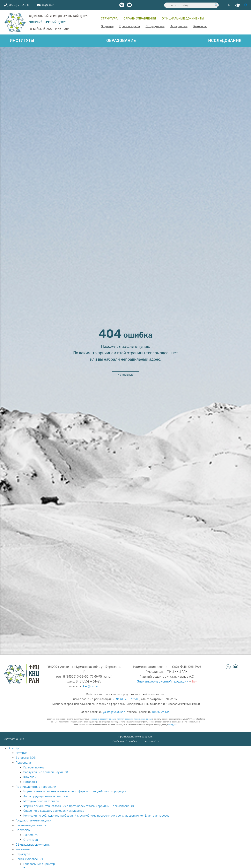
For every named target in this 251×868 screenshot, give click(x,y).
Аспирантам (179, 26)
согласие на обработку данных (102, 719)
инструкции (173, 725)
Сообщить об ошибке (125, 741)
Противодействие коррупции (136, 737)
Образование (121, 41)
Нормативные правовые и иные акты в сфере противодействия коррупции (75, 791)
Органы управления (140, 19)
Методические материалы (41, 801)
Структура (109, 19)
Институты (22, 41)
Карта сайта (152, 741)
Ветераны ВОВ (26, 758)
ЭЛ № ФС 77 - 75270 (125, 699)
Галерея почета (34, 767)
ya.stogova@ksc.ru (115, 712)
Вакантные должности (31, 825)
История (21, 753)
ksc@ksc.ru (91, 686)
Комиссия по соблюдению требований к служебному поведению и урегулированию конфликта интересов (96, 816)
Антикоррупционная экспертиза (46, 796)
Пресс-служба (130, 26)
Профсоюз (23, 830)
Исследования (225, 41)
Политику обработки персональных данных (134, 719)
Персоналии (24, 763)
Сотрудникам (155, 26)
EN (228, 5)
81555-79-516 (161, 712)
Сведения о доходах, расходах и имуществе (54, 811)
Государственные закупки (33, 820)
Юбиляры (30, 777)
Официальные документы (183, 19)
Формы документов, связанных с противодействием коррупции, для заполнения (79, 806)
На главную (125, 375)
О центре (107, 26)
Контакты (200, 26)
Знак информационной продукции (163, 681)
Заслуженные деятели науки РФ (46, 772)
